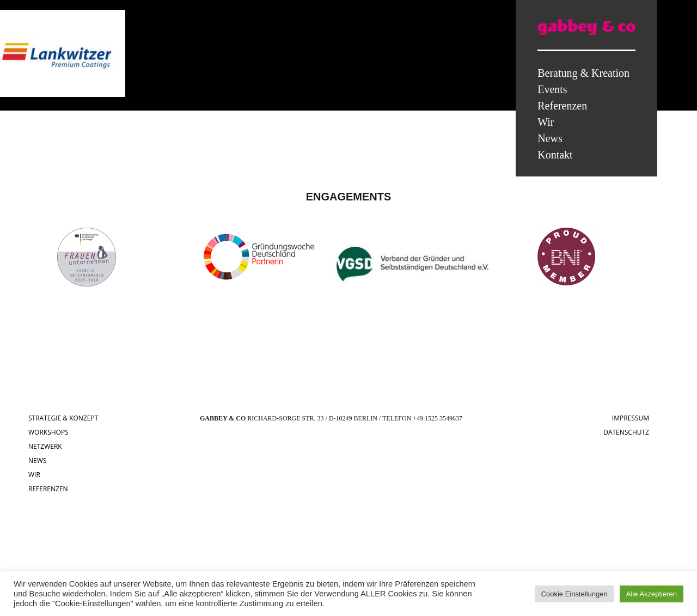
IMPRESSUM (631, 418)
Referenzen (562, 106)
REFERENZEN (48, 489)
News (550, 138)
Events (552, 89)
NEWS (37, 461)
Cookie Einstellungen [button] (574, 594)
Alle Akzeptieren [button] (652, 594)
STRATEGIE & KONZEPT (63, 418)
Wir (546, 122)
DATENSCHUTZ (626, 432)
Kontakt (555, 155)
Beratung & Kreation (583, 73)
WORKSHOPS (48, 432)
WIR (34, 475)
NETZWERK (45, 446)
